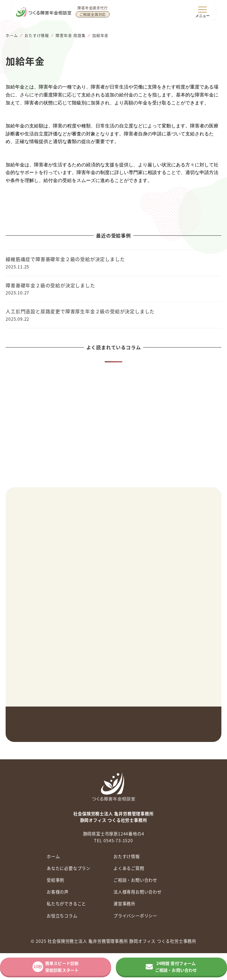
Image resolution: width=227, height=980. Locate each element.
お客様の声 (58, 892)
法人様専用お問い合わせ (138, 892)
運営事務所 (124, 904)
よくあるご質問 (129, 868)
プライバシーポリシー (135, 916)
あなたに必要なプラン (69, 868)
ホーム (53, 856)
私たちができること (66, 904)
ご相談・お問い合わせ (135, 880)
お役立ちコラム (62, 916)
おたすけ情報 (127, 856)
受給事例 (55, 880)
